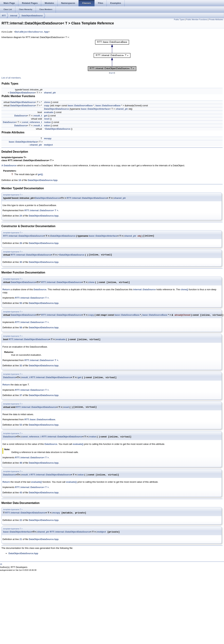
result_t (38, 116)
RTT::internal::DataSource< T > (41, 210)
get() (40, 174)
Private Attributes (216, 19)
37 (21, 395)
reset (47, 119)
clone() (184, 289)
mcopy (48, 138)
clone (47, 102)
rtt (1, 564)
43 (21, 493)
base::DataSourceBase (80, 106)
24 (21, 216)
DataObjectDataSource (32, 16)
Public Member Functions (197, 19)
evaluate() (78, 444)
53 (21, 425)
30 (21, 262)
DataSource (21, 116)
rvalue (47, 122)
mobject (48, 145)
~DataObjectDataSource (57, 129)
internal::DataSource (145, 289)
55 (21, 303)
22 (21, 520)
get (46, 116)
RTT (4, 16)
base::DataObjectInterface (95, 109)
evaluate (49, 112)
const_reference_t (32, 122)
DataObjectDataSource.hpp (32, 32)
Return (6, 289)
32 (21, 366)
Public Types (179, 19)
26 (21, 243)
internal (14, 16)
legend (112, 73)
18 (20, 180)
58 (21, 327)
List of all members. (11, 78)
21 (21, 539)
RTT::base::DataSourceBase (40, 419)
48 (21, 463)
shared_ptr (50, 93)
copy (47, 106)
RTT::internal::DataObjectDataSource (87, 198)
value (47, 125)
